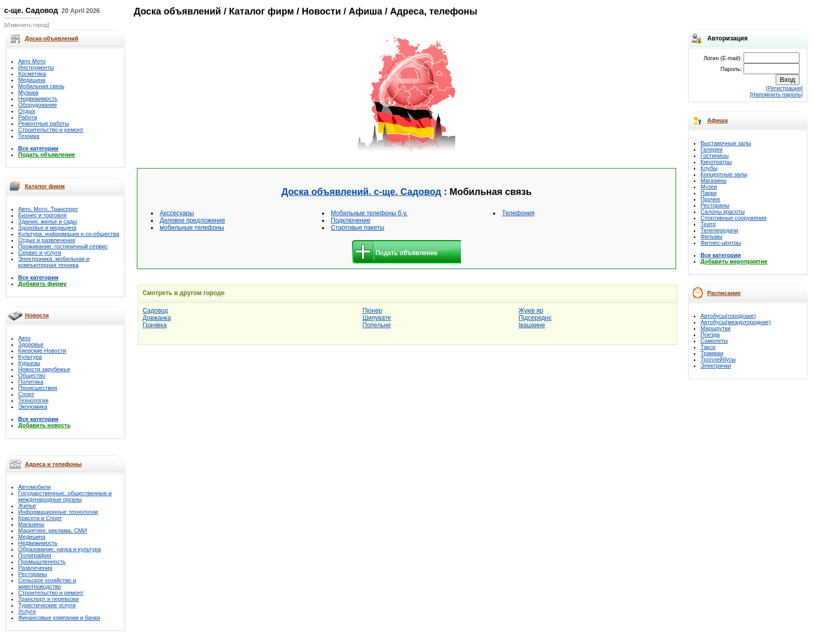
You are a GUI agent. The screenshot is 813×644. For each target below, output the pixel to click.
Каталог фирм (45, 186)
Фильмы (711, 236)
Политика (31, 382)
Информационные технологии (58, 512)
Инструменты (36, 67)
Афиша (718, 120)
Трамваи (712, 353)
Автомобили (34, 487)
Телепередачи (719, 230)
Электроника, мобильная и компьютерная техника (54, 262)
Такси (708, 347)
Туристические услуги (47, 605)
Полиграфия (35, 555)
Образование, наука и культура (60, 549)
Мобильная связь (41, 86)
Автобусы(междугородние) (736, 322)
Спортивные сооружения (733, 218)
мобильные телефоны (192, 228)
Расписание (724, 293)
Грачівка (155, 325)
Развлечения (35, 568)
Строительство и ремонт (51, 130)
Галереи (711, 149)
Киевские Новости (42, 351)
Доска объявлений (177, 11)
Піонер (372, 311)
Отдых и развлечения (47, 240)
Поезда (710, 334)
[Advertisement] (291, 94)
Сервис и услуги (40, 253)
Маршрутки (716, 328)
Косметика (32, 74)
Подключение (351, 220)
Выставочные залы (726, 143)
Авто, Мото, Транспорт (48, 209)
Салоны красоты (723, 212)
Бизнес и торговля (42, 215)
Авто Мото (32, 61)
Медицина (32, 80)
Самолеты (714, 341)
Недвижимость (38, 99)
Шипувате (377, 318)
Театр (708, 224)
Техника (29, 136)
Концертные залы (724, 174)
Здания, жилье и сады (47, 221)
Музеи (709, 187)
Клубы (709, 168)
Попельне (377, 325)
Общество (32, 375)
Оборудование (38, 105)
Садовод (155, 311)
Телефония (518, 213)
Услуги (27, 611)
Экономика (33, 407)
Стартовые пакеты (358, 228)
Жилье (27, 506)
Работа (27, 117)
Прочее (710, 199)
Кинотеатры (716, 162)
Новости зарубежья (44, 369)
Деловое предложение (192, 220)
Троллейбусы (718, 359)
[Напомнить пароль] (776, 94)
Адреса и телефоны (53, 464)
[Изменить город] (27, 25)
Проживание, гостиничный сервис (63, 246)
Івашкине (532, 325)
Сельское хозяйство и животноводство (47, 583)
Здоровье (31, 344)
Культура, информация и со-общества (69, 234)
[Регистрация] (784, 88)
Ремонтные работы (44, 123)
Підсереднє (535, 318)
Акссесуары (177, 213)
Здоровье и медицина (47, 228)
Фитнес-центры (721, 243)
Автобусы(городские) (728, 316)
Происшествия (38, 388)
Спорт (26, 394)
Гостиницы (714, 156)
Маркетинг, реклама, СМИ (53, 530)
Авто (24, 338)
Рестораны (33, 574)
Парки (709, 193)
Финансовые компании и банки (59, 618)
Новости (37, 315)
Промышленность (42, 562)
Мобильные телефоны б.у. (369, 213)
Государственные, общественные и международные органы (65, 496)
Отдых (27, 111)
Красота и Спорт (40, 518)
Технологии (33, 400)
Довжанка (157, 318)
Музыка (28, 92)
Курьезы (29, 363)
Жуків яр (531, 311)
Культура (30, 357)
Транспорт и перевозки (48, 599)
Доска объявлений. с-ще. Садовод (361, 192)
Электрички (716, 366)
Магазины (31, 524)
